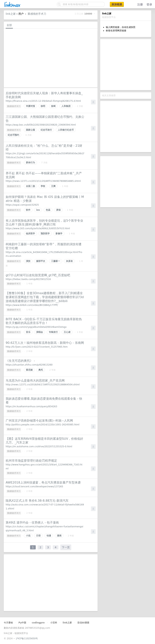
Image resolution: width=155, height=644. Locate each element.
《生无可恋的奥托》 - (20, 361)
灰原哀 (69, 261)
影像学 (59, 234)
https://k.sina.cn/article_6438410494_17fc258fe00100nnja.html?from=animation (44, 254)
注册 (140, 5)
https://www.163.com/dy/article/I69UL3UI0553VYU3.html (38, 228)
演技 (28, 261)
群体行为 (30, 163)
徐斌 (53, 106)
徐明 (43, 106)
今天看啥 (8, 623)
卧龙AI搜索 (83, 623)
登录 (149, 5)
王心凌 (67, 332)
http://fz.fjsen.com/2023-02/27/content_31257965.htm (37, 347)
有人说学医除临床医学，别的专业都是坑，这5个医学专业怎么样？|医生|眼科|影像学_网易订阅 (44, 223)
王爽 (53, 186)
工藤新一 (56, 261)
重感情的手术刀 (37, 14)
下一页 (66, 547)
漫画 (59, 536)
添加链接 (117, 4)
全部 (9, 25)
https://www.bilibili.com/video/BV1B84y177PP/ (32, 305)
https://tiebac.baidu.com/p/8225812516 (28, 279)
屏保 (58, 210)
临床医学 (30, 234)
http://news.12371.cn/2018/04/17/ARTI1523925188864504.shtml (43, 385)
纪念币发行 (46, 130)
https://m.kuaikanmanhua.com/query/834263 (31, 406)
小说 (28, 536)
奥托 (41, 370)
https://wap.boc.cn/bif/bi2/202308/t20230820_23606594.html (41, 125)
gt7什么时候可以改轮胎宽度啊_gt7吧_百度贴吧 (38, 275)
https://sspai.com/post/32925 (22, 205)
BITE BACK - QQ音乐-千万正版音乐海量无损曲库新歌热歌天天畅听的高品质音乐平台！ (44, 321)
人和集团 (66, 106)
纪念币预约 (13, 135)
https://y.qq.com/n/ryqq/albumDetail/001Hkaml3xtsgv (36, 327)
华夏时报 (30, 106)
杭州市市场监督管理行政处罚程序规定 (31, 461)
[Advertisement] (126, 65)
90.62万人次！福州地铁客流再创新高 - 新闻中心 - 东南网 (45, 343)
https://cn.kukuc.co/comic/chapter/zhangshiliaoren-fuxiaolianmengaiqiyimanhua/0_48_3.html (44, 529)
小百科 (54, 623)
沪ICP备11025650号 (27, 639)
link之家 (11, 14)
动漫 (49, 536)
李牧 (43, 186)
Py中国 (22, 623)
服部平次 (41, 261)
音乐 (28, 332)
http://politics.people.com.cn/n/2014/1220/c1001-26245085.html (43, 425)
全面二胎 (30, 186)
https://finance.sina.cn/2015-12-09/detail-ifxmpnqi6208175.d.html (43, 101)
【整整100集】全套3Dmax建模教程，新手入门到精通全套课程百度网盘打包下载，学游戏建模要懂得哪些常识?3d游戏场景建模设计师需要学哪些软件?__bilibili (45, 297)
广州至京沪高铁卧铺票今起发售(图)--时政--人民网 (39, 421)
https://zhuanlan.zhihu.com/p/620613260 (29, 365)
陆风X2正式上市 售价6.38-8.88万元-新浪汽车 (37, 501)
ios (38, 210)
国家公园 (30, 130)
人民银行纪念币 (66, 130)
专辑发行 (53, 332)
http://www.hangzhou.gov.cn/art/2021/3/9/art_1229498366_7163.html (44, 467)
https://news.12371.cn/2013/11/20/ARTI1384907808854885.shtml (43, 181)
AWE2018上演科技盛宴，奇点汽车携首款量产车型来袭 (43, 482)
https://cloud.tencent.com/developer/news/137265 (34, 487)
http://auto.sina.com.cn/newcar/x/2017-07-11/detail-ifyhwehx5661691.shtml (45, 507)
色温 (48, 210)
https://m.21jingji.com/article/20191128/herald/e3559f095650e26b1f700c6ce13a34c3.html (45, 155)
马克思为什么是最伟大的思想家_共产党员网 (35, 381)
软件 (28, 210)
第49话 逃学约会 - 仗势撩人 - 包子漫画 (32, 523)
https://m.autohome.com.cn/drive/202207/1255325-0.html (39, 447)
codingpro (38, 623)
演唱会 (40, 332)
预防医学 (45, 234)
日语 (38, 536)
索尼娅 (29, 370)
